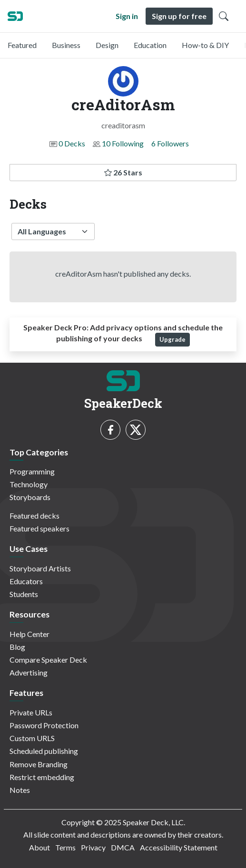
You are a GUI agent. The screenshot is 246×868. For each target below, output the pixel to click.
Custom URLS (32, 738)
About (39, 847)
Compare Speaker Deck (48, 660)
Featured (22, 45)
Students (24, 594)
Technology (29, 484)
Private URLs (31, 712)
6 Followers (170, 143)
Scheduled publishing (44, 751)
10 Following (123, 143)
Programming (32, 471)
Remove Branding (39, 764)
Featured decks (34, 516)
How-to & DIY (205, 45)
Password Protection (44, 725)
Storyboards (30, 497)
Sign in (127, 16)
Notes (20, 790)
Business (66, 45)
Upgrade (172, 339)
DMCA (123, 847)
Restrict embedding (42, 777)
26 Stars (123, 172)
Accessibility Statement (179, 847)
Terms (65, 847)
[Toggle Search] (224, 16)
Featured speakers (39, 528)
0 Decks (72, 143)
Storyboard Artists (40, 568)
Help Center (30, 634)
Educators (26, 581)
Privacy (93, 847)
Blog (17, 647)
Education (150, 45)
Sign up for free (179, 16)
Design (107, 45)
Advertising (29, 672)
